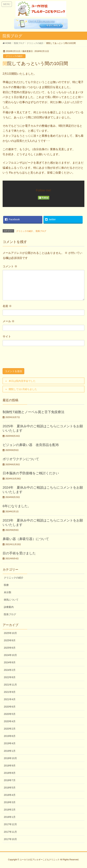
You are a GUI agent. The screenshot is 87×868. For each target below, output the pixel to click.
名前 (7, 306)
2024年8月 (10, 662)
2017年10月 (10, 839)
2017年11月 (10, 832)
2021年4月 (10, 699)
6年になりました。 (17, 506)
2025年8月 (10, 640)
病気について (11, 600)
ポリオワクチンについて (21, 459)
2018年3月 (10, 802)
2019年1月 (10, 751)
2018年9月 (10, 766)
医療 (6, 585)
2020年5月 (10, 714)
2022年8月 (10, 677)
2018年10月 (10, 758)
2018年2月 (10, 810)
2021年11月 (10, 685)
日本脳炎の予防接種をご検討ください (31, 473)
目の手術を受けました (19, 553)
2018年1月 (10, 817)
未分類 (7, 592)
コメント (10, 266)
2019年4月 (10, 743)
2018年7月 (10, 780)
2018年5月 (10, 788)
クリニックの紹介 (14, 56)
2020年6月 (10, 707)
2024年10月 (10, 655)
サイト (7, 336)
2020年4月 (10, 721)
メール (9, 321)
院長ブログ (41, 231)
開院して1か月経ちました (23, 389)
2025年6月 (10, 648)
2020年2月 (10, 729)
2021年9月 (10, 692)
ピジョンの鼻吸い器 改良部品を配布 (31, 445)
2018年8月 (10, 773)
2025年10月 (10, 633)
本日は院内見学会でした (22, 381)
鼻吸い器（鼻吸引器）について (26, 539)
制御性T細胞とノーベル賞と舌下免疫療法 (33, 412)
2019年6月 (10, 736)
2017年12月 (10, 824)
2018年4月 (10, 795)
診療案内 (9, 607)
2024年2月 (10, 670)
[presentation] (29, 358)
